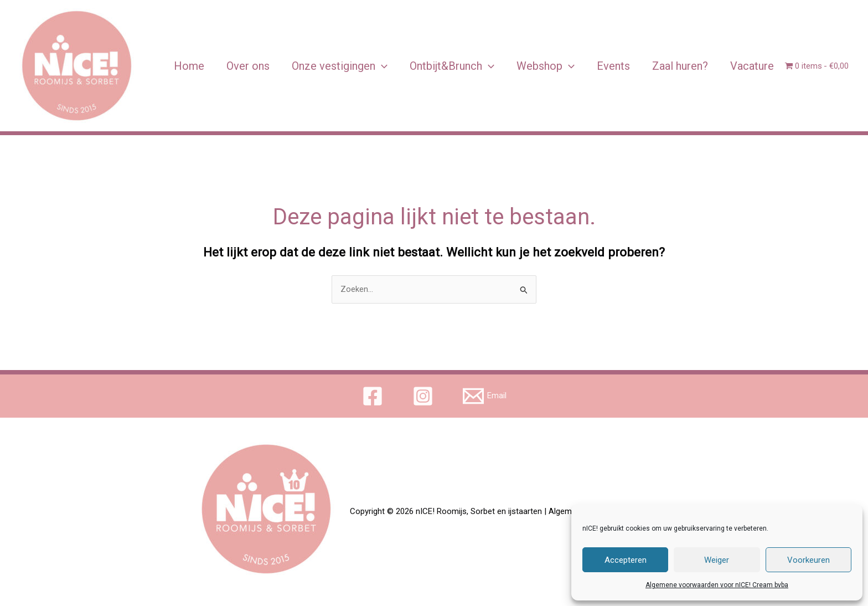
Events (613, 66)
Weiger (717, 560)
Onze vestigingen (340, 66)
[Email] (485, 396)
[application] (381, 66)
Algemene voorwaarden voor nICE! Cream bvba (717, 585)
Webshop (546, 66)
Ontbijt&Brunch (452, 66)
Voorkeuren (808, 560)
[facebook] (374, 396)
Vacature (752, 66)
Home (189, 66)
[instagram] (425, 396)
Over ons (248, 66)
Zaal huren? (680, 66)
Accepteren (626, 560)
